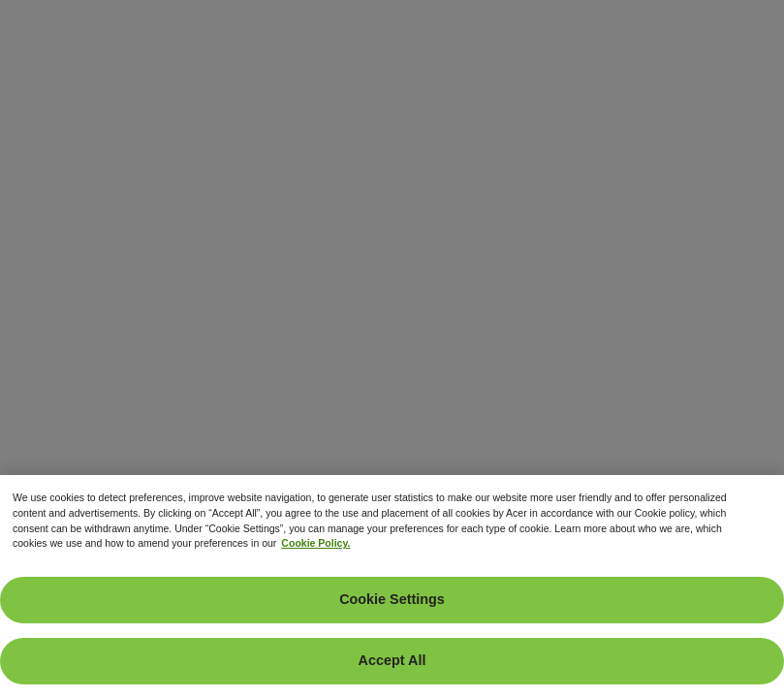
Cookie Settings (392, 599)
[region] (392, 587)
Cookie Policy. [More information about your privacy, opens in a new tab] (315, 543)
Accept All (392, 660)
